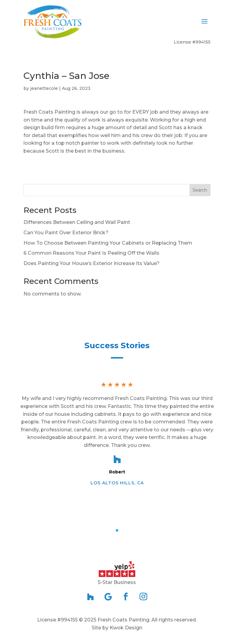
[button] (117, 530)
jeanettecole (44, 88)
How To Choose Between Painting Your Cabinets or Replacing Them (108, 243)
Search (200, 190)
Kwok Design (126, 628)
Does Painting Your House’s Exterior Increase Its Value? (92, 263)
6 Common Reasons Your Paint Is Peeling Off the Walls (91, 253)
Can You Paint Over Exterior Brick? (66, 233)
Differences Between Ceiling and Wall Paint (77, 222)
